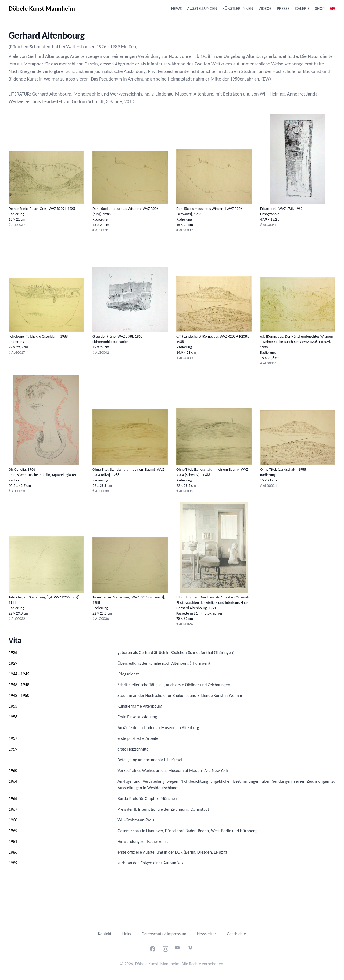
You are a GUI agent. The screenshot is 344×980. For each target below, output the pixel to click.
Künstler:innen (238, 8)
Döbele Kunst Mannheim (42, 8)
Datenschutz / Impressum (164, 934)
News (177, 8)
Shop (320, 8)
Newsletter (207, 934)
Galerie (302, 8)
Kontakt (105, 934)
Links (127, 934)
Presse (283, 8)
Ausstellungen (202, 8)
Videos (265, 8)
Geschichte (236, 934)
